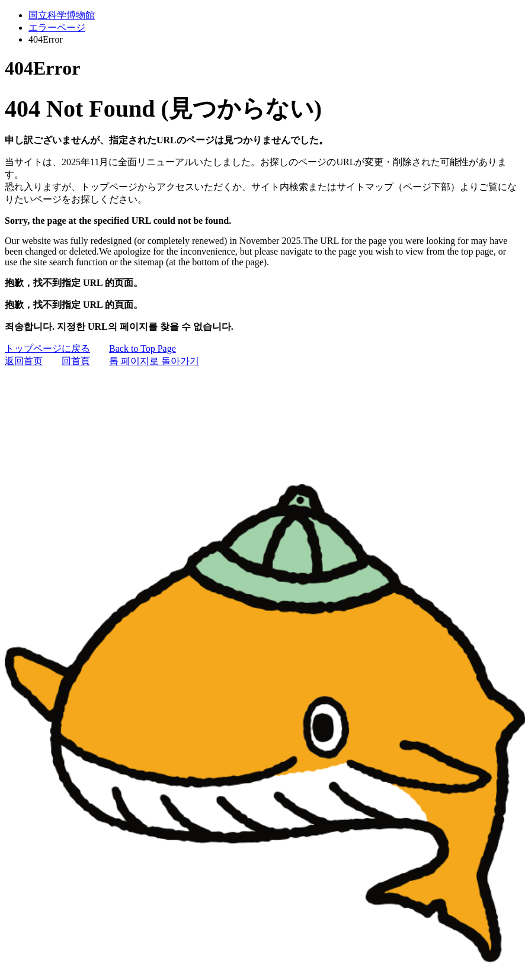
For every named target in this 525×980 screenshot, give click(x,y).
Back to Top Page (143, 348)
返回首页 (24, 361)
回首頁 (76, 361)
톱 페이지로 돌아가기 (154, 361)
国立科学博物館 (62, 15)
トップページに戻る (47, 348)
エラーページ (57, 28)
